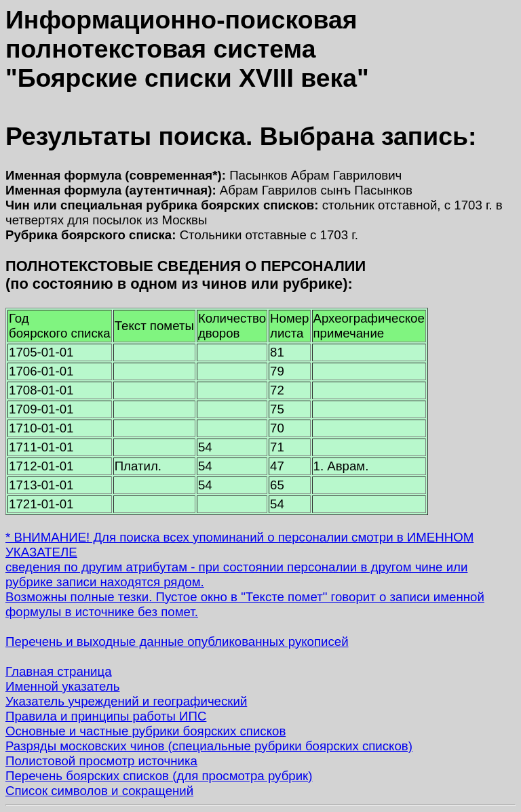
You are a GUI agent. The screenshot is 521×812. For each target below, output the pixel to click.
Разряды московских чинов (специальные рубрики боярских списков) (209, 746)
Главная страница (59, 671)
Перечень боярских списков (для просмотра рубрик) (159, 776)
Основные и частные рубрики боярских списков (146, 731)
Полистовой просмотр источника (101, 761)
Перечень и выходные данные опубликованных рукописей (177, 642)
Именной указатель (62, 686)
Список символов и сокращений (99, 791)
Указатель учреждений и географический (126, 701)
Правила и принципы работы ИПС (106, 716)
